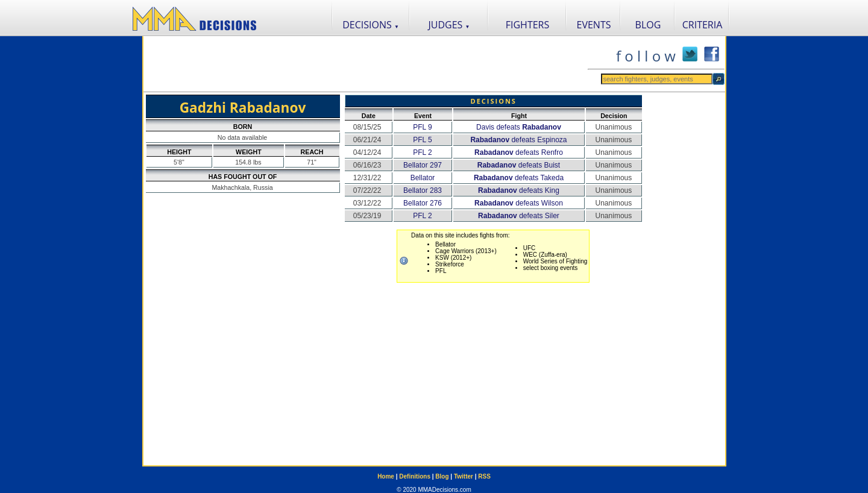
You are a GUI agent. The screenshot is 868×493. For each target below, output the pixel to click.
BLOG (648, 25)
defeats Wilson (519, 203)
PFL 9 (423, 127)
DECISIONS (371, 25)
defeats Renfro (519, 152)
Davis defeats (519, 127)
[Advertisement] (365, 64)
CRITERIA (703, 25)
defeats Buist (519, 165)
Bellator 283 (423, 190)
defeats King (519, 190)
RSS (484, 476)
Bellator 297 (423, 165)
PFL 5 (423, 140)
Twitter (464, 476)
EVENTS (594, 25)
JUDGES (449, 25)
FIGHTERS (528, 25)
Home (386, 476)
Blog (442, 476)
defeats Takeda (519, 178)
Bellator (423, 178)
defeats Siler (519, 216)
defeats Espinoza (518, 140)
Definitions (415, 476)
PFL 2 (423, 152)
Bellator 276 (423, 203)
